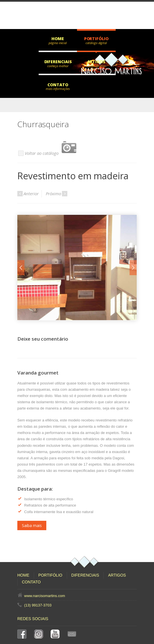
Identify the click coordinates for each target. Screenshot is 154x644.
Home (58, 39)
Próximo (57, 194)
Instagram (40, 634)
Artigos (96, 62)
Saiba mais (32, 495)
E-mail (73, 634)
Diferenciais (58, 62)
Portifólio (96, 39)
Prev (21, 253)
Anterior (28, 194)
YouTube (56, 634)
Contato (58, 85)
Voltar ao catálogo (50, 148)
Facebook (23, 634)
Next (133, 253)
